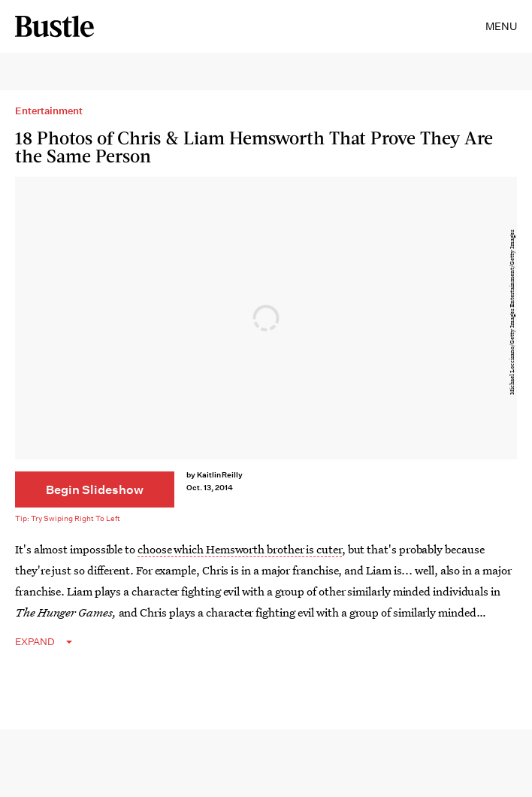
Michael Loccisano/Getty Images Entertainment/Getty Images (512, 312)
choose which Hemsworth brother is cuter (240, 549)
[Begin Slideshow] (95, 489)
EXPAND (35, 642)
